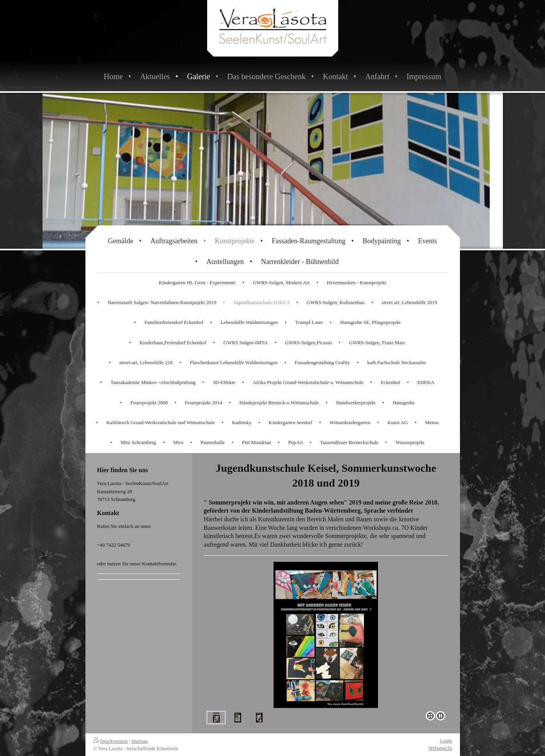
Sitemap (139, 741)
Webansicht (440, 748)
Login (446, 741)
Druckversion (111, 741)
